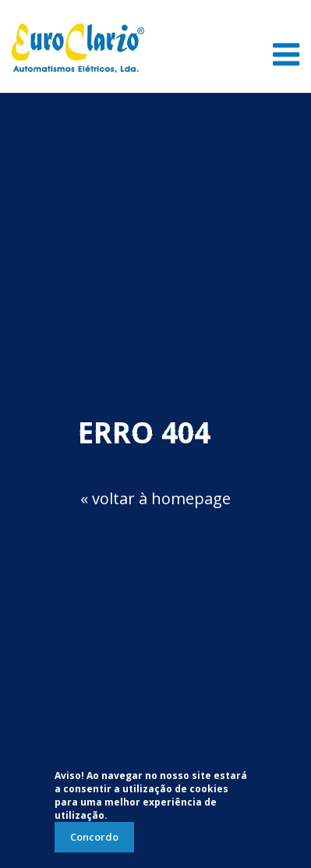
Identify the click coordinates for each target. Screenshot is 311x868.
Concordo (94, 837)
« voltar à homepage (155, 498)
